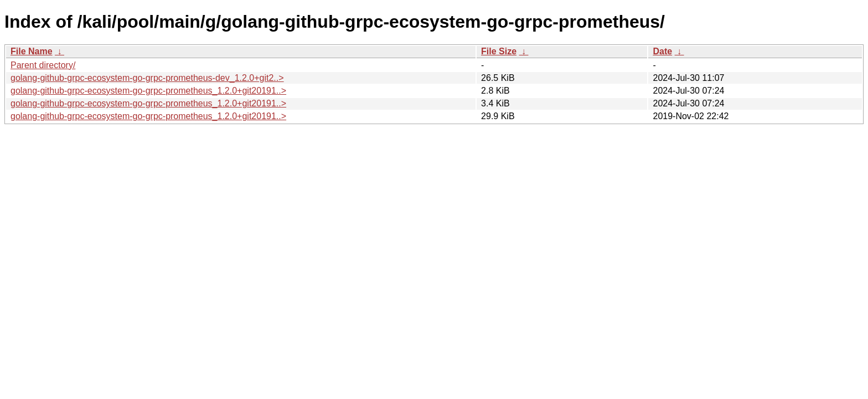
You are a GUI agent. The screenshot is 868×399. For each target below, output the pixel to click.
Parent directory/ (43, 65)
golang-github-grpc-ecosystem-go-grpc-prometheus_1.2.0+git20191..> (148, 91)
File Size (499, 51)
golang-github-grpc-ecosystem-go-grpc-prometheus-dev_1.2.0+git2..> (147, 78)
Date (662, 51)
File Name (32, 51)
